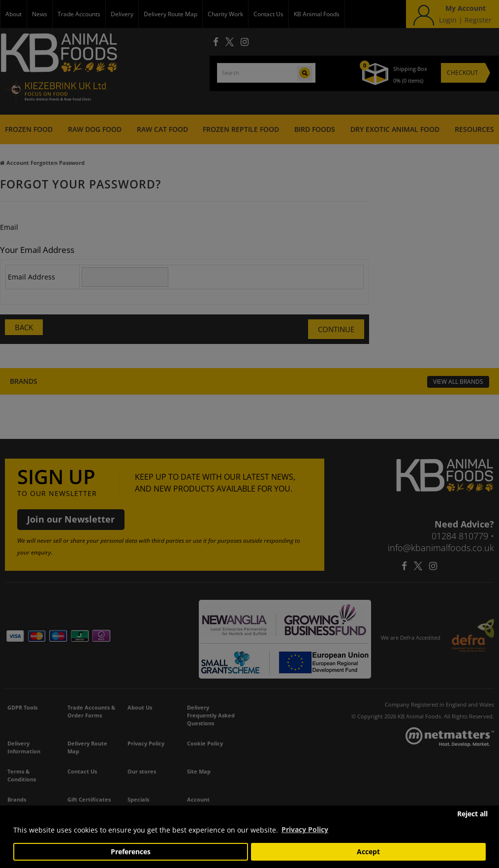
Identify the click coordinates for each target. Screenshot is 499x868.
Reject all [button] (472, 814)
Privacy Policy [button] (305, 829)
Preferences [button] (131, 852)
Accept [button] (368, 852)
